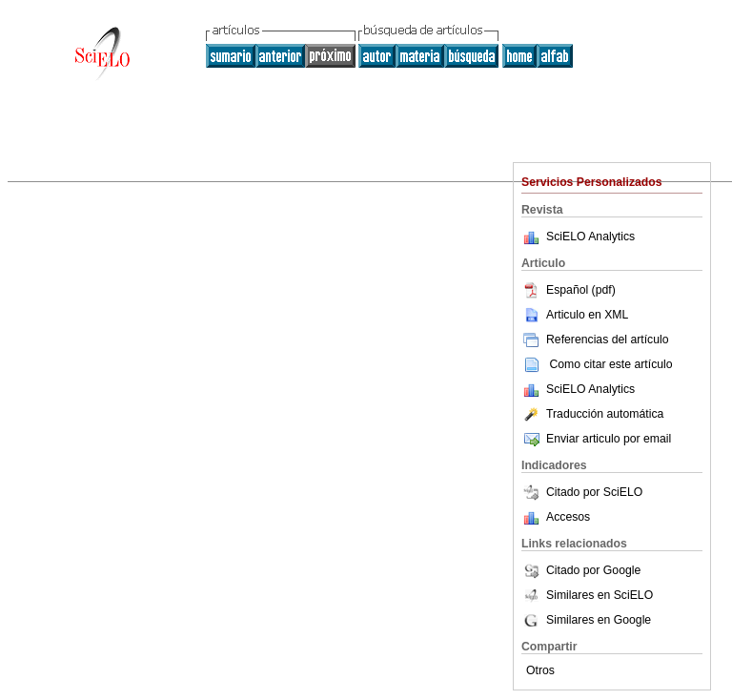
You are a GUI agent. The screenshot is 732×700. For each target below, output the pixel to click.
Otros (540, 670)
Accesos (568, 517)
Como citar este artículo (610, 364)
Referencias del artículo (595, 340)
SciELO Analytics (590, 237)
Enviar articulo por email (596, 439)
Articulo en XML (575, 315)
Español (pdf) (569, 290)
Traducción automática (592, 414)
